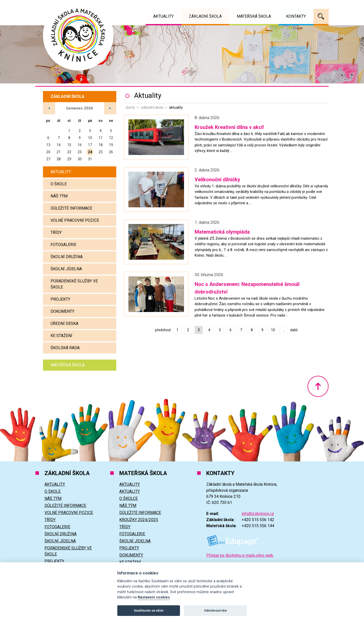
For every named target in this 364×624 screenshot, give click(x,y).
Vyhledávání (321, 16)
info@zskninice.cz (258, 514)
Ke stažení (61, 336)
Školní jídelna (66, 269)
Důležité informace (71, 208)
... (284, 330)
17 (90, 145)
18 (101, 145)
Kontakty (296, 16)
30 (80, 159)
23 (80, 152)
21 (59, 152)
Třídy (56, 232)
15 (69, 145)
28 (59, 159)
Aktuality (61, 172)
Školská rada (65, 348)
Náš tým (59, 196)
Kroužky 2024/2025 (139, 520)
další (294, 330)
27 (48, 159)
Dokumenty (62, 311)
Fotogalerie (63, 245)
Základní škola (152, 107)
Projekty (60, 299)
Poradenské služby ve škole (74, 284)
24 (90, 152)
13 (48, 145)
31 (90, 159)
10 (273, 330)
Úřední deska (64, 324)
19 (111, 145)
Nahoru (318, 386)
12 (111, 138)
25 (101, 152)
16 (80, 145)
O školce (129, 498)
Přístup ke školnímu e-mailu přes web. (240, 555)
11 (101, 138)
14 (59, 145)
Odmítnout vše (215, 610)
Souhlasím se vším (149, 610)
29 (69, 159)
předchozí (163, 330)
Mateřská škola (68, 365)
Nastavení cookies (154, 597)
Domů (130, 107)
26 (111, 152)
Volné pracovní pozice (75, 220)
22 (69, 152)
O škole (59, 184)
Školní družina (67, 257)
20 (48, 152)
